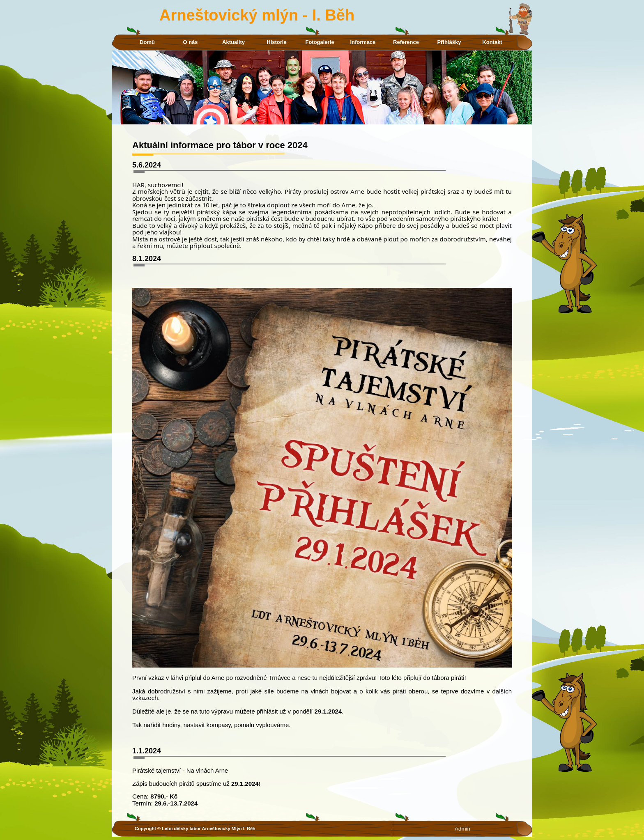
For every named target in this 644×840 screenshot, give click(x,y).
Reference (406, 42)
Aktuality (233, 42)
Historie (276, 42)
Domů (147, 42)
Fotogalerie (320, 42)
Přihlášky (449, 42)
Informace (363, 42)
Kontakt (492, 42)
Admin (462, 829)
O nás (190, 42)
